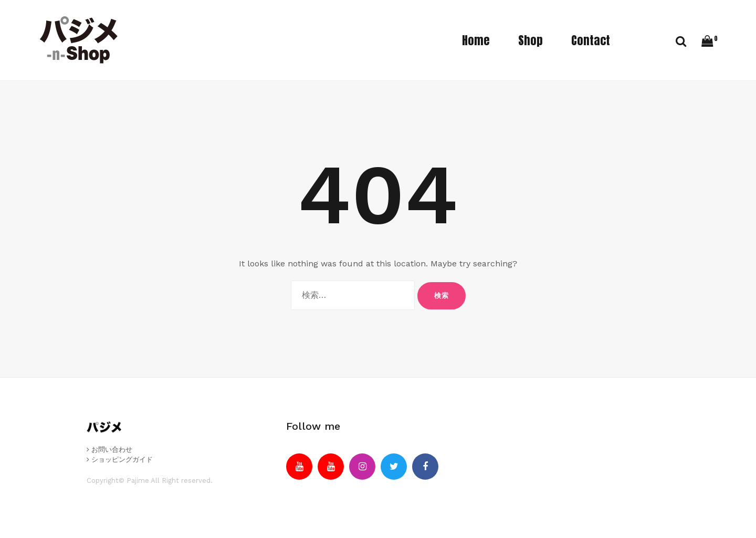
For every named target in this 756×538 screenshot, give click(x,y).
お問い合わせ (109, 449)
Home (476, 40)
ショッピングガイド (120, 459)
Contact (591, 40)
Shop (531, 40)
